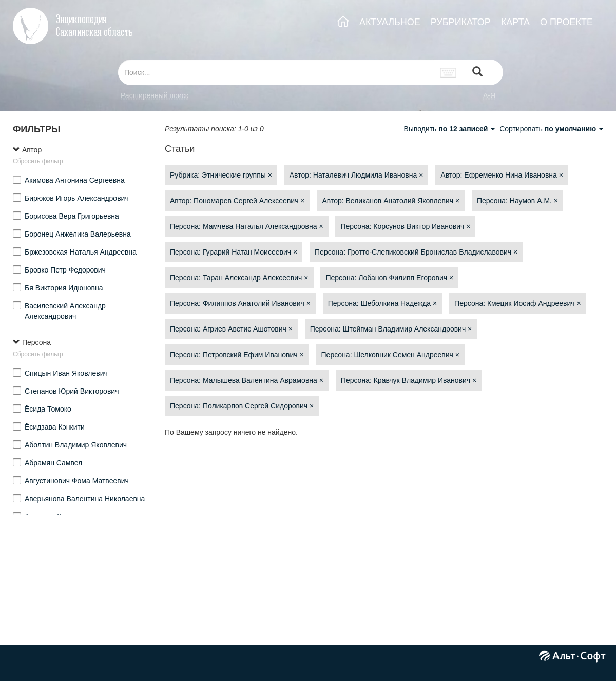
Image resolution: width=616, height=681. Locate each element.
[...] (276, 72)
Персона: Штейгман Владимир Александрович (391, 329)
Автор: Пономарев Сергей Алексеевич (237, 201)
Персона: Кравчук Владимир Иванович (409, 380)
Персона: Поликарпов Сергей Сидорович (242, 406)
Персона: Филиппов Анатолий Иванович (240, 303)
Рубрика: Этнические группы (221, 175)
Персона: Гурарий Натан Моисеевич (234, 252)
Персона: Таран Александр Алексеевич (239, 278)
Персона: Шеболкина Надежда (382, 303)
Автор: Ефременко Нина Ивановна (502, 175)
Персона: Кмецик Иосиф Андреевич (518, 303)
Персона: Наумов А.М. (517, 201)
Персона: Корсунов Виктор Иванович (405, 226)
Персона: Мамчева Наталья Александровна (247, 226)
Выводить (450, 129)
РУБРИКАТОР (461, 22)
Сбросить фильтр (38, 161)
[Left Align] (477, 73)
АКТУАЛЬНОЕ (390, 22)
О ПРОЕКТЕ (566, 22)
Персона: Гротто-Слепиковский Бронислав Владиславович (416, 252)
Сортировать (551, 129)
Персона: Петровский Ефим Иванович (237, 355)
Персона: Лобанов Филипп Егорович (389, 278)
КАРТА (515, 22)
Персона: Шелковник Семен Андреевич (390, 355)
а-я (489, 95)
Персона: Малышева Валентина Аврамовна (247, 380)
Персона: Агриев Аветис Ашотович (231, 329)
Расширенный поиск (155, 95)
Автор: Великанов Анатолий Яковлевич (391, 201)
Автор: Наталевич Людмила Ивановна (357, 175)
